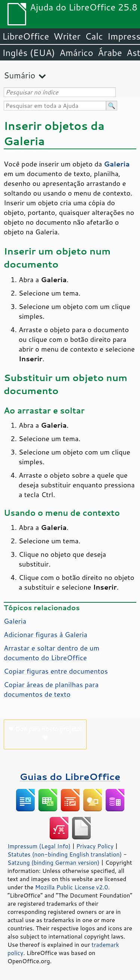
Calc (94, 36)
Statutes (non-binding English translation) (65, 854)
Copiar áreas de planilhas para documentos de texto (51, 689)
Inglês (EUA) (29, 53)
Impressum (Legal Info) (39, 846)
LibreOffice (26, 36)
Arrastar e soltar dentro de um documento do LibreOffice (52, 653)
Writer (67, 36)
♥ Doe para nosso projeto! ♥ (45, 733)
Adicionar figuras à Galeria (46, 634)
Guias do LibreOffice (70, 776)
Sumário (20, 75)
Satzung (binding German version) (54, 862)
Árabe (110, 53)
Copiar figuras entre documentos (56, 671)
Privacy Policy (95, 846)
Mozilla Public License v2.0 (72, 887)
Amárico (76, 53)
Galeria (15, 621)
